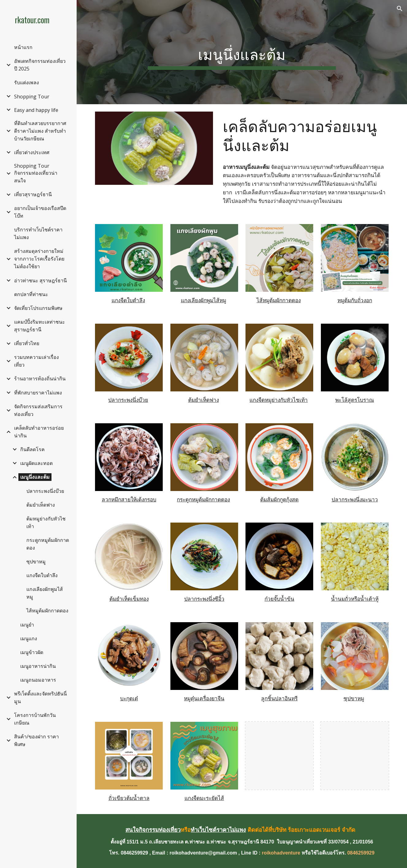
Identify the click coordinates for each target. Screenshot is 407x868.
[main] (242, 52)
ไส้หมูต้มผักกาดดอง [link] (47, 611)
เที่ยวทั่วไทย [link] (27, 343)
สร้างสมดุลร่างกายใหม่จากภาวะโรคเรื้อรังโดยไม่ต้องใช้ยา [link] (39, 259)
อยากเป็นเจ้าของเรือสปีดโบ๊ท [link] (40, 212)
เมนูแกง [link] (29, 638)
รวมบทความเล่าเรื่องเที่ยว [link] (36, 361)
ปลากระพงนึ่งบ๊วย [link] (45, 491)
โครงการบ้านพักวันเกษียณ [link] (35, 719)
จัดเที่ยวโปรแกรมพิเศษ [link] (38, 308)
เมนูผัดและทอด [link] (36, 463)
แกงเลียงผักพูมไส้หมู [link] (45, 593)
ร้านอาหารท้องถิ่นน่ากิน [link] (40, 379)
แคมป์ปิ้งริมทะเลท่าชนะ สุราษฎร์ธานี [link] (40, 326)
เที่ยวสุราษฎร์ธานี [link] (33, 194)
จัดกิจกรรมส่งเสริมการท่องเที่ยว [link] (38, 410)
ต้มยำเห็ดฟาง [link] (41, 505)
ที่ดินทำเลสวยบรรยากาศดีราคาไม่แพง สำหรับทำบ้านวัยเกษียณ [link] (40, 131)
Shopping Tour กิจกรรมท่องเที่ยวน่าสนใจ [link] (36, 173)
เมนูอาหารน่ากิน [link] (38, 666)
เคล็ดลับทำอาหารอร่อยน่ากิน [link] (39, 432)
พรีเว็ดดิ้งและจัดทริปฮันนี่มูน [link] (40, 697)
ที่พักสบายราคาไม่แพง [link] (38, 393)
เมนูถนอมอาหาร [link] (38, 680)
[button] (400, 9)
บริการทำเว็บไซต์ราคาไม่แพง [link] (38, 233)
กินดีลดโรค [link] (32, 449)
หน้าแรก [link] (23, 47)
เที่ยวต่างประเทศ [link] (32, 152)
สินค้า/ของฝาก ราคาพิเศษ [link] (36, 740)
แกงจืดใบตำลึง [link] (42, 575)
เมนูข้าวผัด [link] (32, 652)
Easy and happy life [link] (36, 110)
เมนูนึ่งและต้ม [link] (35, 477)
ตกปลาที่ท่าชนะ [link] (31, 294)
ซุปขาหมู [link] (36, 562)
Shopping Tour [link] (32, 97)
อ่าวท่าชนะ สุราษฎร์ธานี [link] (40, 280)
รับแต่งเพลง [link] (27, 82)
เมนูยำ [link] (27, 625)
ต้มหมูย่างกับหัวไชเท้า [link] (46, 522)
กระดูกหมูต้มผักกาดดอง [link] (48, 544)
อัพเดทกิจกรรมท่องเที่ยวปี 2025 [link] (40, 65)
